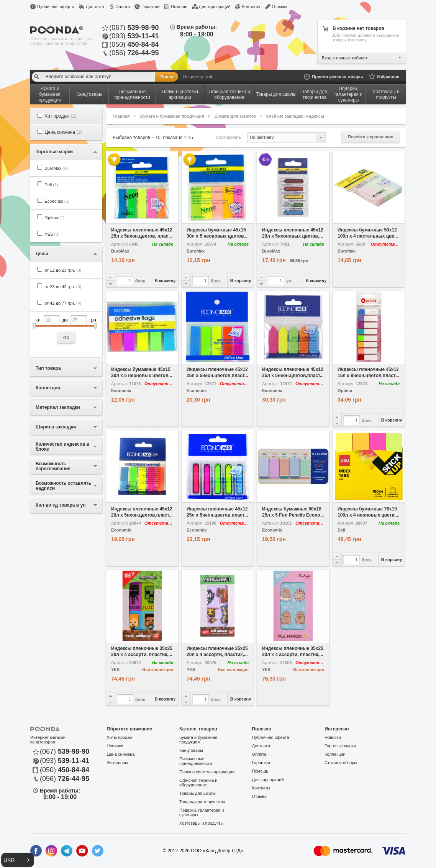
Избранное (388, 77)
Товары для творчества (202, 802)
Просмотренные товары (337, 77)
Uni (209, 77)
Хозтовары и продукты (201, 823)
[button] (18, 860)
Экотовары (118, 763)
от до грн (66, 329)
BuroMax (56, 168)
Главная (121, 116)
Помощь (179, 7)
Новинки (115, 746)
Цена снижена (63, 132)
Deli (51, 185)
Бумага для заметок (235, 116)
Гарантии (150, 7)
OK (66, 338)
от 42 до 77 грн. (63, 303)
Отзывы (279, 7)
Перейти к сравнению (371, 137)
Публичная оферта (56, 7)
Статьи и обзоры (341, 763)
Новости (333, 737)
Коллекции (335, 754)
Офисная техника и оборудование (198, 783)
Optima (54, 218)
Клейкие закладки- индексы (295, 116)
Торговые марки (340, 746)
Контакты (251, 7)
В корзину (165, 281)
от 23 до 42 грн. (63, 287)
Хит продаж (60, 116)
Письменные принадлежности (196, 761)
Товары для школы (198, 793)
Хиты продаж (120, 737)
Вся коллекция (158, 669)
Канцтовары (191, 750)
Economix (57, 201)
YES (52, 234)
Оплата (123, 7)
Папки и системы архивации (207, 772)
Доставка (95, 7)
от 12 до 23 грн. (63, 270)
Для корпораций (215, 7)
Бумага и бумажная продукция (172, 116)
